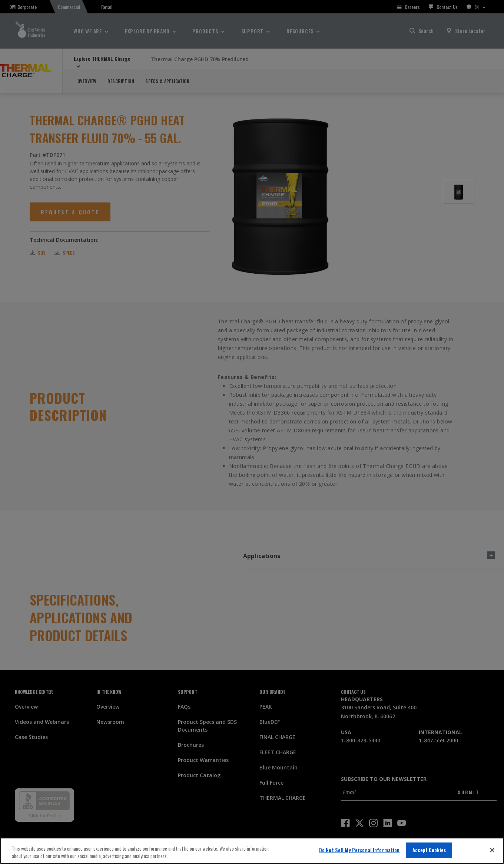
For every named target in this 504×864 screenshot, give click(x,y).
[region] (252, 851)
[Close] (492, 850)
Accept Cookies (429, 850)
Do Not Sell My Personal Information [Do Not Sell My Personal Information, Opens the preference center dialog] (359, 850)
